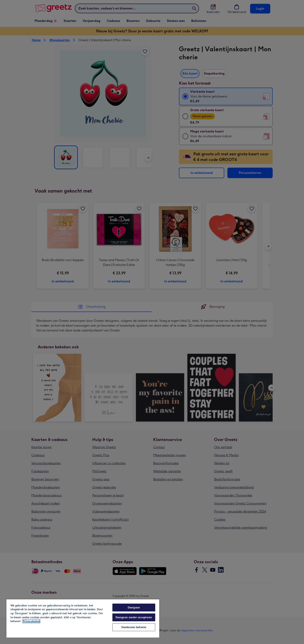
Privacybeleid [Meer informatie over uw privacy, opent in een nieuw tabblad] (31, 621)
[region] (83, 618)
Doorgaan (134, 608)
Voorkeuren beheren (134, 627)
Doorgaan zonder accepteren (134, 617)
